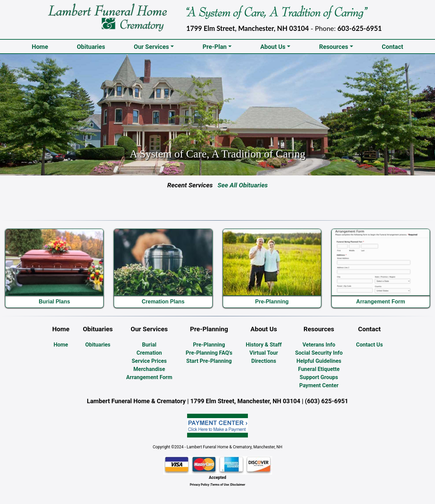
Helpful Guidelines (319, 361)
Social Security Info (319, 353)
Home (41, 46)
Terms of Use (220, 485)
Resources (334, 47)
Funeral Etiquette (319, 369)
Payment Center (319, 385)
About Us (273, 47)
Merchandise (149, 369)
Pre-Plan (214, 47)
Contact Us (369, 345)
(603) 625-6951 (327, 401)
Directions (264, 361)
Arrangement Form (381, 302)
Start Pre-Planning (209, 361)
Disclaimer (238, 485)
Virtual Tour (264, 353)
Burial (149, 345)
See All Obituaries (240, 185)
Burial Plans (54, 302)
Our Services (151, 47)
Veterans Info (319, 345)
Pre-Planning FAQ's (209, 353)
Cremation (149, 353)
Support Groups (319, 377)
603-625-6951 (360, 28)
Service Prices (149, 361)
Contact (392, 47)
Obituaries (91, 47)
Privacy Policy (200, 485)
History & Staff (264, 345)
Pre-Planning (272, 302)
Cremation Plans (163, 302)
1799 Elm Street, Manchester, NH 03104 (248, 28)
